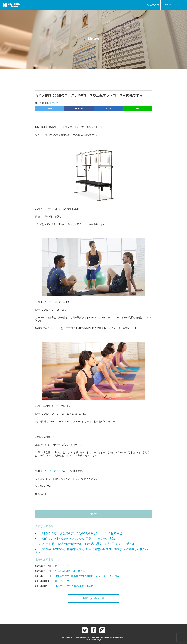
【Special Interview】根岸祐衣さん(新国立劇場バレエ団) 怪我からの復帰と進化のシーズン (93, 551)
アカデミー (57, 103)
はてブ (108, 108)
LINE (137, 108)
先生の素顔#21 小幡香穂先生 (70, 571)
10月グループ (62, 581)
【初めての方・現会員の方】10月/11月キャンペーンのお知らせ (81, 533)
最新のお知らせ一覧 (93, 598)
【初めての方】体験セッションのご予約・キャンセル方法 (77, 539)
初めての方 (153, 5)
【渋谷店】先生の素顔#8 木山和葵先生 (75, 586)
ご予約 (168, 5)
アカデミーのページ (53, 471)
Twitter (50, 108)
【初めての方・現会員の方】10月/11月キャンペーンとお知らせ (88, 576)
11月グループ (62, 566)
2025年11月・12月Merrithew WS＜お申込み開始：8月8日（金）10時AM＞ (88, 544)
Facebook (79, 108)
